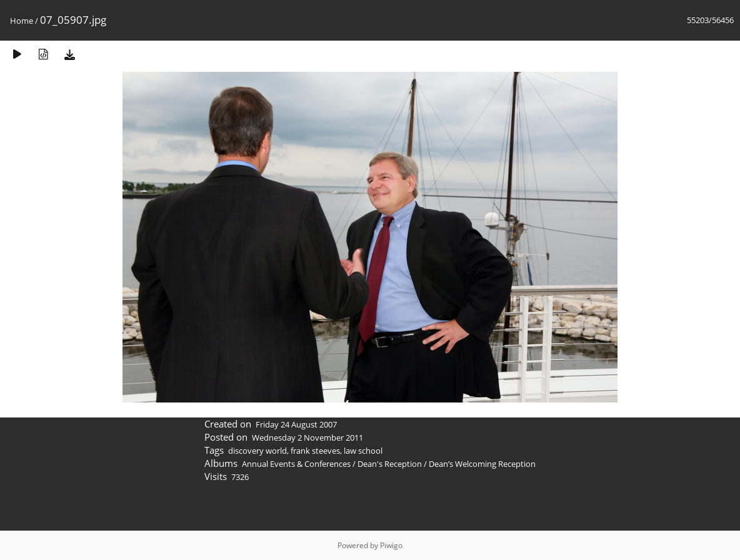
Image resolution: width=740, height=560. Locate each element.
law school (363, 451)
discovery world (257, 451)
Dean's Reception (390, 464)
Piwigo (391, 545)
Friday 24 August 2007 (296, 424)
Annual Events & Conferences (296, 464)
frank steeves (315, 451)
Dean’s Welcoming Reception (482, 464)
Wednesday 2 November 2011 (307, 437)
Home (22, 21)
